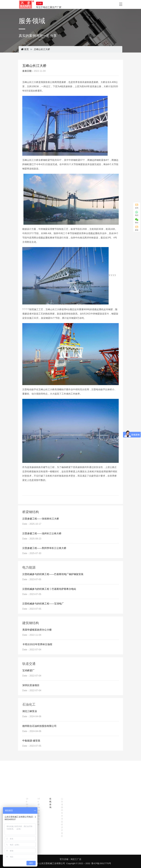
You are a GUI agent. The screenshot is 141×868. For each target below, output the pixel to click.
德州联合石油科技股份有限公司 (39, 726)
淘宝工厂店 (76, 859)
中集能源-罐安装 (31, 741)
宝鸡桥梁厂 (28, 671)
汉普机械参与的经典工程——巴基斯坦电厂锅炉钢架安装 (53, 574)
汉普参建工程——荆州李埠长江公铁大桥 (44, 548)
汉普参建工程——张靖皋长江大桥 (41, 519)
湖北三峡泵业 (30, 711)
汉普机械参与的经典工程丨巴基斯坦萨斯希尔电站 (49, 589)
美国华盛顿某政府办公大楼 (37, 630)
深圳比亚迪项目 (31, 685)
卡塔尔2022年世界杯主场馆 (37, 644)
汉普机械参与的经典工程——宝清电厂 (43, 604)
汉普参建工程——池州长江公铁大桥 (42, 533)
